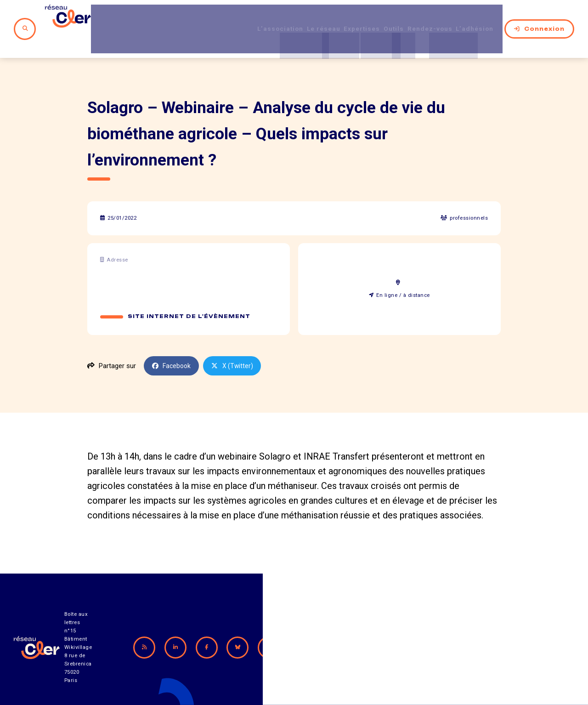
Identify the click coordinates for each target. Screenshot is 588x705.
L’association (246, 18)
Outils (381, 18)
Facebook (173, 344)
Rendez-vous (423, 18)
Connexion (539, 18)
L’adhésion (476, 18)
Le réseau (296, 18)
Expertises (342, 18)
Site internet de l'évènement (189, 295)
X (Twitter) (235, 344)
